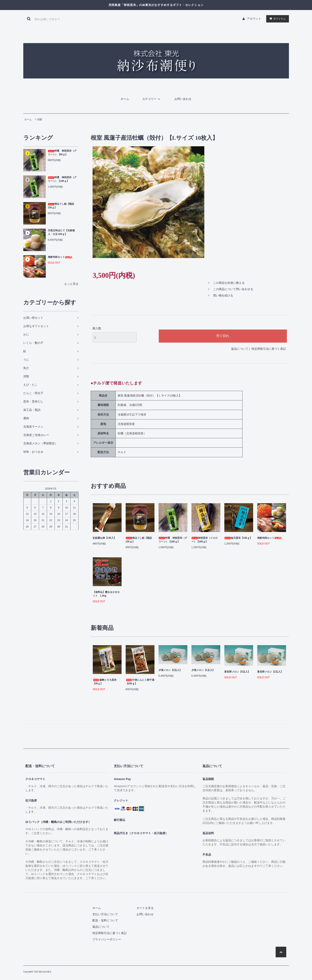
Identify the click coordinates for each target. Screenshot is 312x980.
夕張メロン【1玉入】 (203, 670)
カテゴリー (152, 99)
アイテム (277, 19)
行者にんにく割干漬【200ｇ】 (140, 682)
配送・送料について (105, 920)
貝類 (40, 120)
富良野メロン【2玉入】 (270, 672)
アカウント (254, 19)
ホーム (125, 99)
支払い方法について (105, 914)
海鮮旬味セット (60, 257)
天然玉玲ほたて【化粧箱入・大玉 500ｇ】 (61, 232)
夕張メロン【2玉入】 (170, 670)
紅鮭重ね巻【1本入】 (105, 538)
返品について (240, 349)
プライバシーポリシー (107, 939)
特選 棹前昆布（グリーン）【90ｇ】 (62, 153)
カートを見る (145, 908)
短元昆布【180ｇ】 (238, 538)
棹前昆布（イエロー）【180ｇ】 (205, 540)
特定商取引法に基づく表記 (269, 349)
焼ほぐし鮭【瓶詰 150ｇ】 (61, 206)
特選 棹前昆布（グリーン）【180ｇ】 (62, 179)
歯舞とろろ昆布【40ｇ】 (105, 682)
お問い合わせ (183, 99)
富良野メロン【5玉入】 (237, 672)
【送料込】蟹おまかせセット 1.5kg (106, 594)
